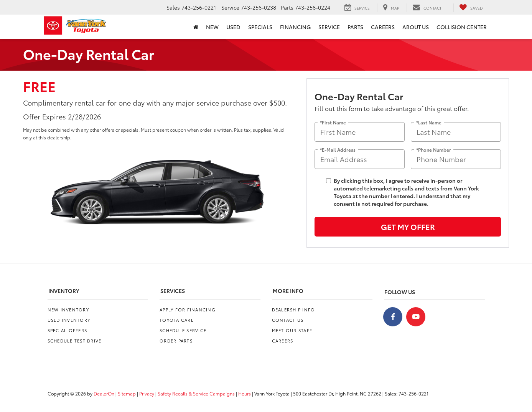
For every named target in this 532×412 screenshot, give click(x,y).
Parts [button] (355, 27)
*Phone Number (434, 149)
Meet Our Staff (292, 330)
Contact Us (288, 320)
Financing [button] (295, 27)
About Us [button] (416, 27)
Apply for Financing (188, 309)
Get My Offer (408, 227)
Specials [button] (260, 27)
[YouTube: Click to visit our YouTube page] (416, 317)
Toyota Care (177, 320)
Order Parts (176, 341)
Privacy (147, 393)
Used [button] (233, 27)
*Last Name (429, 122)
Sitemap (127, 393)
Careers (283, 341)
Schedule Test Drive (75, 341)
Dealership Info (294, 309)
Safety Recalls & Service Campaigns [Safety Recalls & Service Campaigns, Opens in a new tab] (196, 393)
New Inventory (68, 309)
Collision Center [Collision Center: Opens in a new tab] (462, 27)
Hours (245, 393)
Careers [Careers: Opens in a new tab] (383, 27)
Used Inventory (69, 320)
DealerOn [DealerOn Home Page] (104, 393)
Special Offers (68, 330)
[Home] (196, 27)
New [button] (212, 27)
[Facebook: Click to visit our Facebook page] (393, 317)
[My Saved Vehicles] (471, 8)
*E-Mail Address (338, 149)
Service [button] (329, 27)
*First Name (333, 122)
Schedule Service (183, 330)
